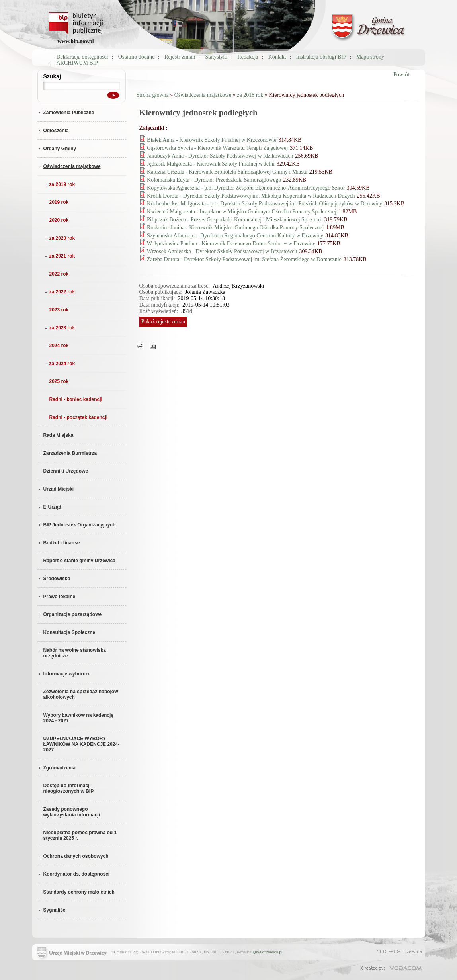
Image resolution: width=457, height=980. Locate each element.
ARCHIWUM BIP (77, 63)
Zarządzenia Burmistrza (67, 453)
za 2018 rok (250, 95)
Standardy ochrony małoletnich (79, 892)
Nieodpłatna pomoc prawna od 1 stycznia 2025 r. (80, 835)
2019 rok (59, 202)
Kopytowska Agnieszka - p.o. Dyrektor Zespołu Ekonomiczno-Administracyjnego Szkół (246, 188)
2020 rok (59, 220)
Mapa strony (370, 57)
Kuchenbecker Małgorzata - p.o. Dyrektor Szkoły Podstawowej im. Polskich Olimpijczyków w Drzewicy (265, 204)
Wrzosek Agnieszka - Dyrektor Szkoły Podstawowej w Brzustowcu (222, 251)
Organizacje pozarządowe (70, 614)
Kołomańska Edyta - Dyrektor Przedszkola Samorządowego (214, 180)
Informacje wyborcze (64, 674)
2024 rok (56, 346)
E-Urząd (49, 507)
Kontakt (277, 57)
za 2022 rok (59, 292)
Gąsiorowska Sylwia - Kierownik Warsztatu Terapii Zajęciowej (217, 148)
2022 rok (59, 274)
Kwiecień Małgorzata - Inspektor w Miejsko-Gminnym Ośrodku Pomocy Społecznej (242, 212)
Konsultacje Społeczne (66, 632)
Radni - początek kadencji (79, 417)
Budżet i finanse (59, 543)
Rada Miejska (56, 435)
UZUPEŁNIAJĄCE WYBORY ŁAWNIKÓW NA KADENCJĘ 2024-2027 (82, 744)
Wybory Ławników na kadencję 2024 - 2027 (79, 718)
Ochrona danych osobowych (73, 856)
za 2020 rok (59, 238)
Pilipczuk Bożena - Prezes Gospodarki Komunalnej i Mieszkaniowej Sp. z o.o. (235, 220)
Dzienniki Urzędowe (66, 471)
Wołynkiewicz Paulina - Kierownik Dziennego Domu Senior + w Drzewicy (231, 244)
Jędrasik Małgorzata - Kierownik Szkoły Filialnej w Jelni (211, 164)
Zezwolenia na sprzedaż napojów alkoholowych (81, 694)
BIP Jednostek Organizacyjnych (77, 525)
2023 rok (59, 310)
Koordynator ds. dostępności (74, 874)
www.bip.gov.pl (75, 41)
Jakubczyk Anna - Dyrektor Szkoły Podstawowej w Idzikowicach (220, 156)
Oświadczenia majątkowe (69, 166)
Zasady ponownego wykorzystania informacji (72, 812)
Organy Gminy (57, 149)
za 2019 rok (59, 184)
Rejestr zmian (180, 57)
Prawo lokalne (57, 597)
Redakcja (248, 57)
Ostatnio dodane (136, 57)
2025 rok (59, 381)
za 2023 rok (59, 328)
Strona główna (153, 95)
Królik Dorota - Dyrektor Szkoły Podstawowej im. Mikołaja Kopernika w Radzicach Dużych (251, 196)
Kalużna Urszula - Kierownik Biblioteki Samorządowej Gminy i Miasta (227, 172)
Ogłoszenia (53, 131)
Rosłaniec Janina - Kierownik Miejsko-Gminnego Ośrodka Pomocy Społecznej (235, 228)
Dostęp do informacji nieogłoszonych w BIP (69, 788)
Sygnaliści (52, 910)
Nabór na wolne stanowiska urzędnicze (72, 653)
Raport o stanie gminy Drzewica (79, 561)
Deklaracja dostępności (82, 57)
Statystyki (216, 57)
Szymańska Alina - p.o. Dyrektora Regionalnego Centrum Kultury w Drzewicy (235, 236)
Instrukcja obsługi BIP (321, 57)
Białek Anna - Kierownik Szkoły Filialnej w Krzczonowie (212, 140)
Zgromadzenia (57, 768)
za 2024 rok (59, 364)
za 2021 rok (59, 256)
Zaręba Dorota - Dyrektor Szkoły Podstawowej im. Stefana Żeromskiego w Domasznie (244, 259)
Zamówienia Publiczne (66, 113)
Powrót (401, 75)
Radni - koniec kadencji (76, 399)
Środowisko (54, 579)
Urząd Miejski (56, 489)
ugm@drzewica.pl (267, 952)
